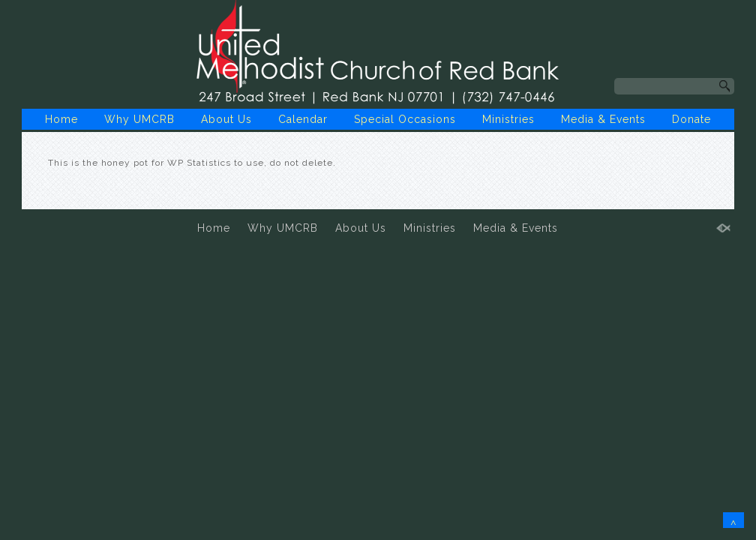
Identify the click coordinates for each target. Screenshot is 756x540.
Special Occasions (405, 119)
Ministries (508, 119)
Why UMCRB (139, 119)
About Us (226, 119)
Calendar (303, 119)
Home (61, 119)
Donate (691, 119)
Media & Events (603, 119)
